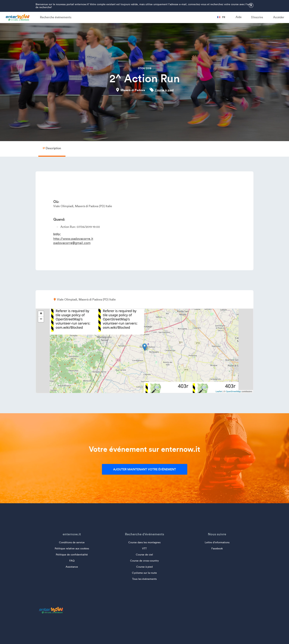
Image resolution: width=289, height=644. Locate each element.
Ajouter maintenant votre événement (145, 469)
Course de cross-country (144, 561)
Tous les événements (144, 579)
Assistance (72, 567)
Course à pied (164, 90)
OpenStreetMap (233, 391)
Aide (239, 17)
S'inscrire (257, 17)
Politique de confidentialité (72, 555)
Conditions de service (72, 542)
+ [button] (41, 314)
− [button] (41, 319)
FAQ (72, 561)
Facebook (217, 549)
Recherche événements (56, 17)
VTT (144, 549)
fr (221, 17)
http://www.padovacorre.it (73, 239)
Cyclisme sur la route (144, 573)
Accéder (279, 17)
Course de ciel (144, 555)
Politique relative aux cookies (72, 549)
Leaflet (219, 391)
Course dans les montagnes (144, 542)
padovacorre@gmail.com (72, 243)
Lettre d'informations (217, 542)
